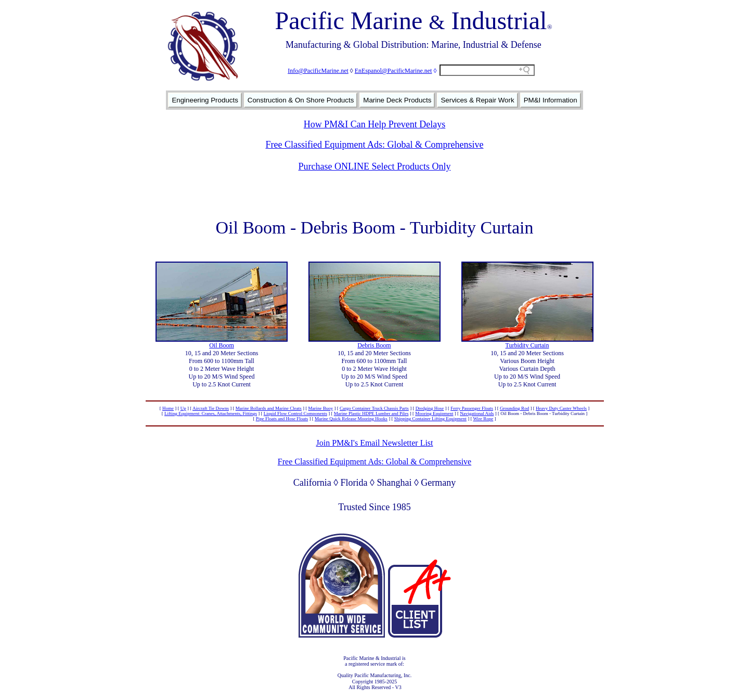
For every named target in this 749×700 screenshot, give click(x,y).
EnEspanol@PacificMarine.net (393, 71)
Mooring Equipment (434, 413)
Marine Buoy (321, 408)
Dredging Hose (430, 408)
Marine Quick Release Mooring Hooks (351, 419)
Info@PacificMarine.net (318, 71)
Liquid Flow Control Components (295, 413)
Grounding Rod (514, 408)
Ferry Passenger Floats (472, 408)
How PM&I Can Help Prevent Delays (374, 124)
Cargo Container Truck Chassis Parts (374, 408)
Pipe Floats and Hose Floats (282, 419)
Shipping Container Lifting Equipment (430, 419)
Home (168, 408)
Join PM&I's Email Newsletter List (374, 443)
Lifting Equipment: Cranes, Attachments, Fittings (211, 413)
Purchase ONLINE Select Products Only (375, 166)
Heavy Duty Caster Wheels (561, 408)
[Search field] (487, 70)
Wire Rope (483, 419)
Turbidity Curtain (527, 345)
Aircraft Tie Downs (211, 408)
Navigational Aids (477, 413)
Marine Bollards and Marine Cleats (269, 408)
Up (183, 408)
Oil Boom (222, 345)
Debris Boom (374, 345)
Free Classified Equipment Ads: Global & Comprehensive (375, 145)
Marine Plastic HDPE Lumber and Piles (371, 413)
